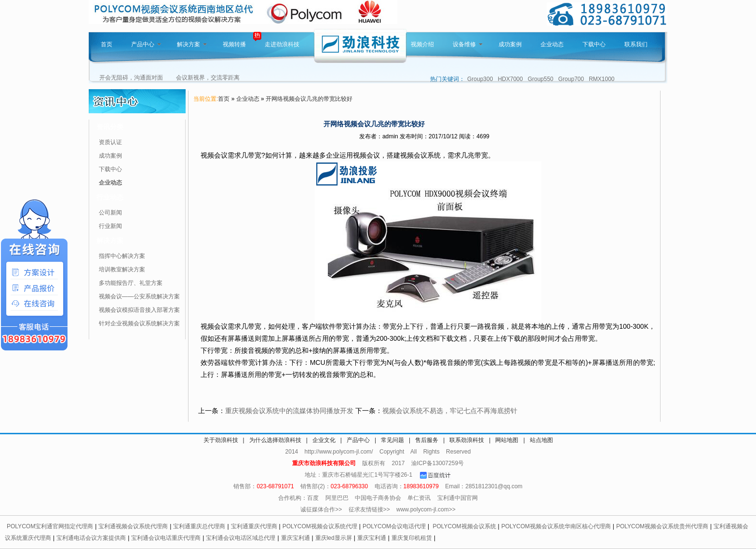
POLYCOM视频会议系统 (464, 526)
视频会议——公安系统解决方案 (139, 296)
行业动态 (110, 197)
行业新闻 (110, 226)
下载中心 (594, 44)
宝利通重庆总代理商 (199, 526)
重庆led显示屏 (334, 538)
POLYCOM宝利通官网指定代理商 (50, 526)
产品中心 (146, 44)
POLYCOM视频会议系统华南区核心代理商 (556, 526)
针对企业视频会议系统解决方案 (139, 323)
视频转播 (234, 44)
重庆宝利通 (296, 538)
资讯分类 (110, 127)
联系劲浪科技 (467, 440)
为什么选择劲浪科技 (275, 440)
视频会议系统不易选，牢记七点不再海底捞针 (450, 411)
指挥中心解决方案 (122, 256)
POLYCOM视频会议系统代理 (320, 526)
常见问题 (392, 440)
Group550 (540, 79)
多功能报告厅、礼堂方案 (131, 283)
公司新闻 (110, 213)
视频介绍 (422, 44)
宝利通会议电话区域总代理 (241, 538)
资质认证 (110, 142)
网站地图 (507, 440)
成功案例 (510, 44)
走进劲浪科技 (282, 44)
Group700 (571, 79)
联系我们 (636, 44)
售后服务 (427, 440)
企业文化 (324, 440)
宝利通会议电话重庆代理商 (166, 538)
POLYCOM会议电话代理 (394, 526)
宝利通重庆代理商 (254, 526)
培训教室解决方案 (122, 269)
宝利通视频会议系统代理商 (133, 526)
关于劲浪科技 (221, 440)
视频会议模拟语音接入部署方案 (139, 310)
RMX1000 (601, 79)
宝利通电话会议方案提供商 (91, 538)
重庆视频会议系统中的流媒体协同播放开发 (289, 411)
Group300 (480, 79)
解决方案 (192, 44)
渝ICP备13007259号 (438, 463)
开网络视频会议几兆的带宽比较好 (309, 99)
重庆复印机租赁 (412, 538)
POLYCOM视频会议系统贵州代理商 (662, 526)
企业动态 (552, 44)
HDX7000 (510, 79)
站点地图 (541, 440)
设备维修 (468, 44)
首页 (107, 44)
